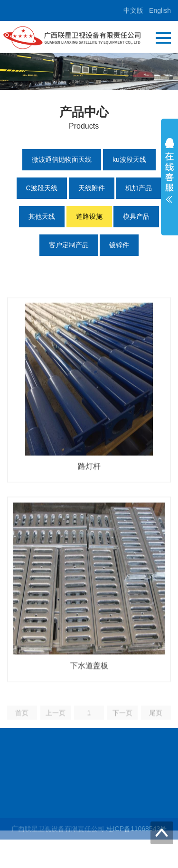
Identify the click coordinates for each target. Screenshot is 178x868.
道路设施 (89, 216)
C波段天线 (42, 188)
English (160, 10)
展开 (169, 173)
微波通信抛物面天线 (62, 159)
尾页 (156, 723)
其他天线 (42, 216)
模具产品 (136, 216)
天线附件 (92, 188)
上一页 (56, 723)
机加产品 (139, 188)
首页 (22, 723)
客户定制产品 (69, 245)
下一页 (122, 723)
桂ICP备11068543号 (137, 831)
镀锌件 (119, 245)
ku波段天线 (129, 159)
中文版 (133, 10)
